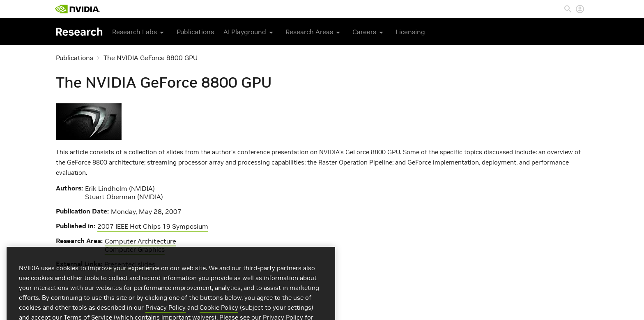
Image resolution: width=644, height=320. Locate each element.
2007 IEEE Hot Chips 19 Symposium (153, 226)
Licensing (410, 32)
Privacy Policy (166, 316)
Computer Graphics (135, 249)
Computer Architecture (140, 241)
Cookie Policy (219, 316)
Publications (195, 32)
